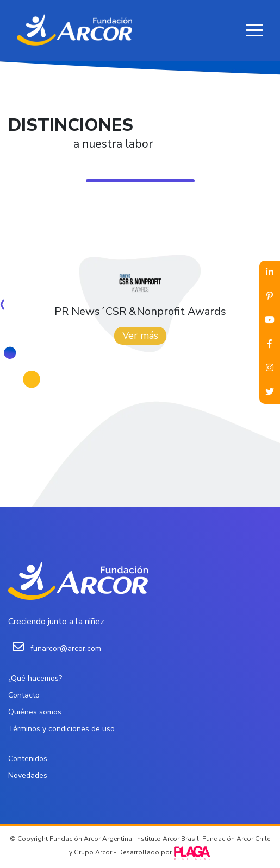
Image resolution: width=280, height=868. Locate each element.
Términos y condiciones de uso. (62, 729)
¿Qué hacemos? (35, 678)
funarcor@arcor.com (66, 648)
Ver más (140, 335)
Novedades (28, 775)
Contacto (24, 695)
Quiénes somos (35, 712)
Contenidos (28, 759)
